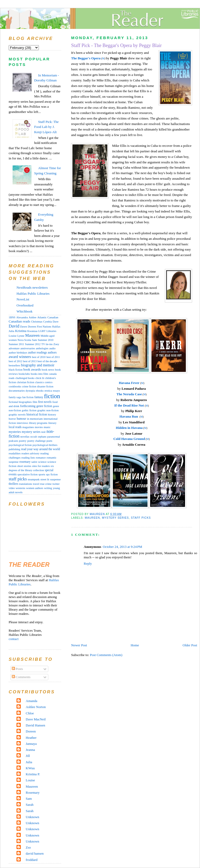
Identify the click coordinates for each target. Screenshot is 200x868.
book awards (32, 369)
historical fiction (37, 414)
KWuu (30, 768)
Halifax (56, 327)
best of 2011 (53, 357)
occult (33, 437)
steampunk (33, 479)
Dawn (24, 326)
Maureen (92, 518)
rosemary (25, 462)
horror (12, 419)
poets (49, 441)
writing (48, 488)
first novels (45, 402)
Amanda (31, 701)
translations (26, 484)
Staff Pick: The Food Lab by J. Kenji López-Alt (46, 127)
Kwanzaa (32, 331)
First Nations (44, 327)
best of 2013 (30, 361)
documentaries (17, 391)
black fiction (16, 370)
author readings (38, 353)
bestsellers (14, 365)
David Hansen (35, 725)
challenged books (25, 378)
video (12, 488)
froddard (32, 860)
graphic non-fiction (48, 410)
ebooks (40, 391)
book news (48, 370)
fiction (52, 396)
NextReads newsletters (32, 287)
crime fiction (29, 386)
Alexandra (22, 317)
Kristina (21, 331)
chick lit (40, 378)
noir (43, 432)
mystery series (115, 518)
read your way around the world (40, 449)
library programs (38, 423)
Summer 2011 (16, 344)
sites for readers (41, 466)
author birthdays (18, 352)
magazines (28, 427)
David (14, 326)
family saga (15, 397)
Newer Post (79, 645)
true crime (46, 484)
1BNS (12, 317)
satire (35, 462)
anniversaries (28, 348)
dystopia (30, 391)
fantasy (39, 397)
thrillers (13, 484)
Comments (21, 677)
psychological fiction (20, 445)
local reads (15, 427)
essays (56, 391)
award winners (20, 357)
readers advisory (31, 453)
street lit (45, 479)
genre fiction (44, 406)
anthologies (42, 348)
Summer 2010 (46, 340)
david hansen (35, 853)
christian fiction (25, 382)
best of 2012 (15, 361)
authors (52, 352)
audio (52, 348)
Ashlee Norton (36, 707)
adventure (14, 348)
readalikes (15, 453)
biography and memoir (38, 365)
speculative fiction (27, 474)
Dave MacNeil (36, 719)
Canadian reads (19, 321)
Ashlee (33, 317)
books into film (39, 374)
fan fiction (28, 397)
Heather (31, 738)
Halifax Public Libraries (33, 293)
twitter (56, 484)
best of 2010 (39, 357)
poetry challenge (36, 441)
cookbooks (15, 386)
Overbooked (25, 305)
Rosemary (33, 792)
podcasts (13, 441)
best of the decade (47, 361)
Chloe (30, 713)
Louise (13, 336)
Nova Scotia (24, 340)
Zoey (56, 344)
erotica (48, 391)
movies (39, 427)
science (42, 462)
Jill (28, 756)
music (47, 427)
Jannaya (31, 744)
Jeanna (30, 750)
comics (49, 382)
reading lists (28, 458)
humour (22, 419)
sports (42, 474)
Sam (35, 340)
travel (36, 484)
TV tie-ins (47, 344)
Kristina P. (33, 774)
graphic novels (17, 414)
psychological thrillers (45, 445)
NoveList (23, 299)
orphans (42, 437)
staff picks (141, 518)
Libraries (51, 331)
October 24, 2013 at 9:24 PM (122, 547)
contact (14, 639)
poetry (23, 441)
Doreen (32, 327)
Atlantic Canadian (48, 317)
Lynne (21, 336)
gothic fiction (29, 410)
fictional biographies (20, 402)
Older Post (190, 645)
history (52, 414)
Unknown (32, 817)
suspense (55, 479)
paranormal (54, 437)
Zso (28, 847)
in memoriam (35, 419)
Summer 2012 (33, 344)
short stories (24, 466)
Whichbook (25, 311)
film (35, 402)
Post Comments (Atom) (106, 655)
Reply (88, 563)
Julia (11, 331)
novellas (25, 437)
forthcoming (28, 406)
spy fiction (52, 474)
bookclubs (24, 374)
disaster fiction (45, 386)
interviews (22, 423)
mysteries (15, 432)
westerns (21, 488)
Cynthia (48, 322)
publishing (14, 449)
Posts (17, 669)
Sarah (30, 805)
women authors (35, 488)
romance (41, 458)
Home (135, 645)
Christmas (37, 322)
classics (40, 382)
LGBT (42, 331)
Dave (56, 322)
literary (52, 423)
